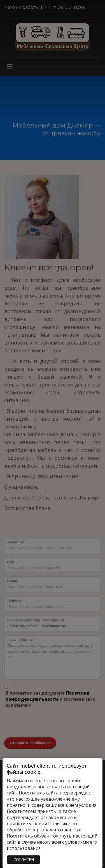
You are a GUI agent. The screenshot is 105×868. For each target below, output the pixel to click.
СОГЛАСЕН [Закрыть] (24, 859)
